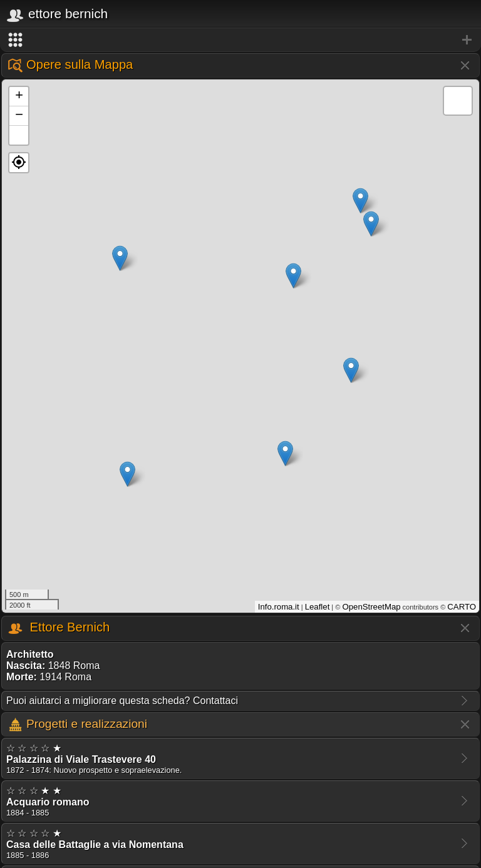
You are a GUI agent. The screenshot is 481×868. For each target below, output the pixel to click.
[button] (19, 163)
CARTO (462, 607)
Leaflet (318, 607)
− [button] (19, 116)
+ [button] (19, 96)
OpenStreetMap (371, 607)
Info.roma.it (279, 607)
